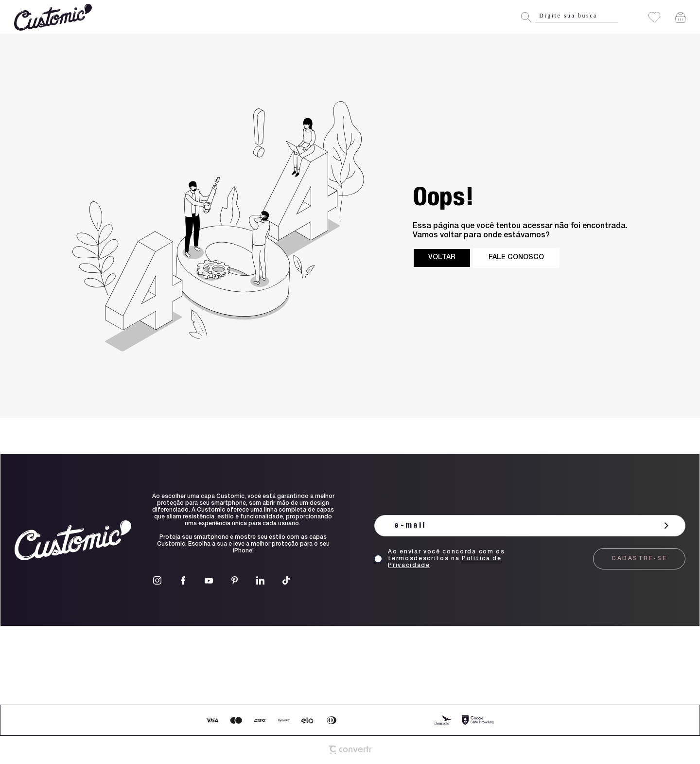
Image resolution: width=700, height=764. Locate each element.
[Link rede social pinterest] (235, 580)
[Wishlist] (654, 17)
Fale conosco (516, 258)
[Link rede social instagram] (157, 580)
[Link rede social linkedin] (260, 580)
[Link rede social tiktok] (286, 580)
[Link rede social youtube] (209, 580)
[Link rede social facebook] (183, 580)
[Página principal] (54, 17)
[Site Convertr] (350, 750)
